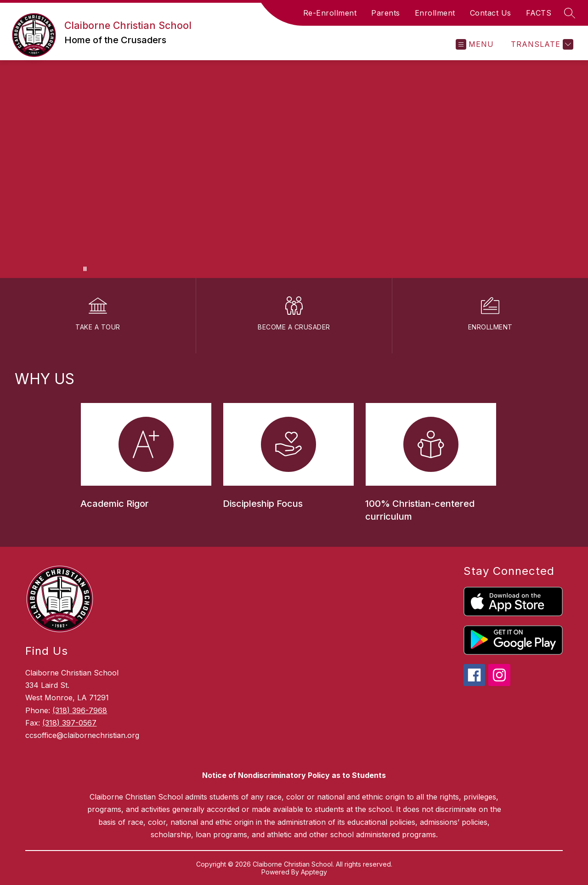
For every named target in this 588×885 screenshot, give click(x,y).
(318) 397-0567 (69, 723)
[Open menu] (475, 44)
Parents (386, 13)
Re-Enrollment (330, 13)
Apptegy (314, 872)
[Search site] (570, 13)
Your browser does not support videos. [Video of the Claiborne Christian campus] (294, 169)
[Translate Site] (541, 44)
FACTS (539, 13)
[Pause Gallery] (85, 269)
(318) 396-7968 (80, 710)
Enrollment (435, 13)
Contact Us (491, 13)
